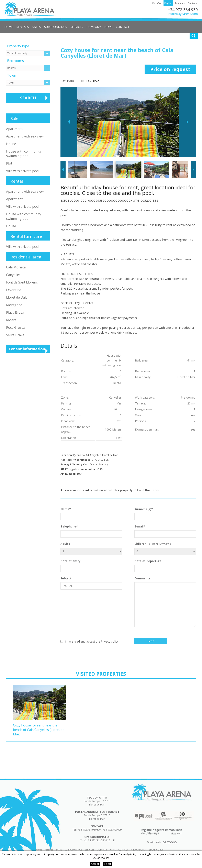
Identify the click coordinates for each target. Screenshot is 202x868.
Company (94, 27)
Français (180, 3)
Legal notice (156, 850)
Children (165, 548)
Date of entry (91, 566)
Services (77, 27)
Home (9, 27)
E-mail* (165, 531)
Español (157, 3)
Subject (91, 583)
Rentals (23, 27)
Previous (69, 122)
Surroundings (56, 27)
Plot (9, 163)
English (168, 3)
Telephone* (91, 531)
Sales (37, 27)
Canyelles (13, 275)
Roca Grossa (16, 327)
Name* (91, 514)
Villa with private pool (23, 171)
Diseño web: (162, 842)
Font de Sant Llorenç (22, 282)
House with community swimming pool (24, 154)
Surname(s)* (165, 514)
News (108, 27)
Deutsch (192, 3)
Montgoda (14, 305)
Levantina (14, 290)
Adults (91, 548)
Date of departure (165, 566)
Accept (95, 864)
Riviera (11, 320)
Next (187, 122)
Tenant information (27, 349)
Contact (123, 27)
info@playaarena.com (183, 14)
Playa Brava (15, 312)
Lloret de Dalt (16, 297)
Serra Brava (15, 335)
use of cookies (101, 858)
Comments (165, 602)
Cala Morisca (16, 267)
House (11, 144)
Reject (108, 864)
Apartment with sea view (25, 136)
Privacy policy (110, 641)
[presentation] (91, 653)
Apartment (14, 129)
